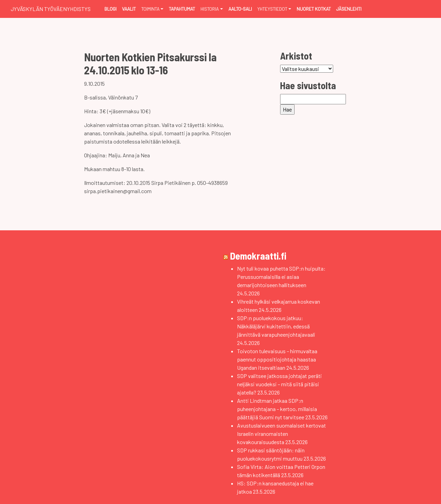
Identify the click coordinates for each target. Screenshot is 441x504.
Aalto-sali (240, 9)
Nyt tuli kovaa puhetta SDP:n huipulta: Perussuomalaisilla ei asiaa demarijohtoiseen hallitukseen (281, 277)
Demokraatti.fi (258, 256)
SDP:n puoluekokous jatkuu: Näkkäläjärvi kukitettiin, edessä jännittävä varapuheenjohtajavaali (276, 326)
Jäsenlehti (349, 9)
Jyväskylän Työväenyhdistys (51, 9)
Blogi (110, 9)
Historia (210, 9)
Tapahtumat (182, 9)
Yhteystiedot (272, 9)
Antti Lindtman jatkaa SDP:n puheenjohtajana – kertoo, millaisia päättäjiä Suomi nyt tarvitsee (277, 409)
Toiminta (150, 9)
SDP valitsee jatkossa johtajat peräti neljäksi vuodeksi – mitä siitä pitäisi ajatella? (279, 384)
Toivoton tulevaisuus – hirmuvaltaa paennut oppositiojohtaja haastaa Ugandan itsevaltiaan (277, 359)
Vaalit (129, 9)
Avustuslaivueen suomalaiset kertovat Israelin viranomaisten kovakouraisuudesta (281, 434)
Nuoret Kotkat (314, 9)
